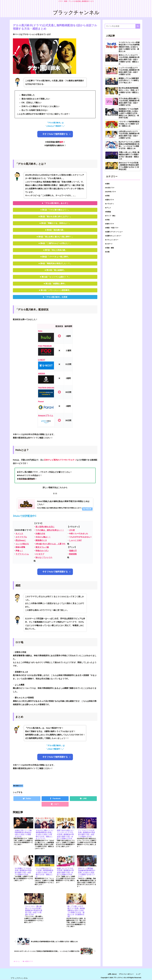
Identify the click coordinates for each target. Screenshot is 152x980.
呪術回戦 (73, 554)
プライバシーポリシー (126, 974)
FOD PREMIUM (45, 346)
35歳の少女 (40, 534)
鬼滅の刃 (73, 551)
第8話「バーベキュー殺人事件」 (56, 257)
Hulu (40, 331)
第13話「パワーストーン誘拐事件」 (56, 290)
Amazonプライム (46, 416)
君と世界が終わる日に (45, 527)
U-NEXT (42, 360)
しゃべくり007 (75, 540)
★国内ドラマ (18, 786)
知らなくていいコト (44, 557)
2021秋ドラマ (110, 188)
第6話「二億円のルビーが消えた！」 (56, 243)
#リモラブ (40, 554)
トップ (138, 974)
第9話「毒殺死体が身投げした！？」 (56, 263)
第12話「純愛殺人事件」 (56, 284)
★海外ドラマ (109, 224)
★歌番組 (108, 212)
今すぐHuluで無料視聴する (55, 134)
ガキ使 (72, 530)
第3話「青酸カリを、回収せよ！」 (56, 223)
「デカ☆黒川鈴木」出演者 (56, 297)
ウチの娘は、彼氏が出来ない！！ (50, 530)
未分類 (107, 252)
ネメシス (19, 534)
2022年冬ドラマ (110, 192)
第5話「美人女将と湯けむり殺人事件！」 (56, 237)
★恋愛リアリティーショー (114, 232)
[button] (138, 26)
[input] (122, 26)
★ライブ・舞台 (110, 216)
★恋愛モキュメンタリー (113, 236)
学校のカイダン (42, 551)
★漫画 (107, 184)
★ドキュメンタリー (112, 240)
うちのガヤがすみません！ (80, 537)
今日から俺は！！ (43, 537)
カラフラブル (21, 537)
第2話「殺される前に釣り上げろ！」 (56, 217)
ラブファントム (22, 554)
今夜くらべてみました (79, 534)
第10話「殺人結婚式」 (56, 270)
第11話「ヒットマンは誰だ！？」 (56, 277)
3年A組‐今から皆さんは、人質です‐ (51, 544)
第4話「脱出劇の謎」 (56, 230)
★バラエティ (109, 204)
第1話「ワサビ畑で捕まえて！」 (56, 210)
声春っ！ (19, 551)
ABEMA (42, 374)
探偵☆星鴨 (20, 547)
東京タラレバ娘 (42, 547)
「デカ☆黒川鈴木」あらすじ (56, 203)
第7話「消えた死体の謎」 (56, 250)
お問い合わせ (112, 974)
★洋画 (107, 220)
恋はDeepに (21, 540)
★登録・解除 (109, 248)
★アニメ (108, 208)
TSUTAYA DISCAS (46, 388)
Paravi (41, 402)
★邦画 (107, 196)
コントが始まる (22, 544)
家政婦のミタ (41, 540)
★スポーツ (109, 244)
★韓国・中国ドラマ (112, 228)
